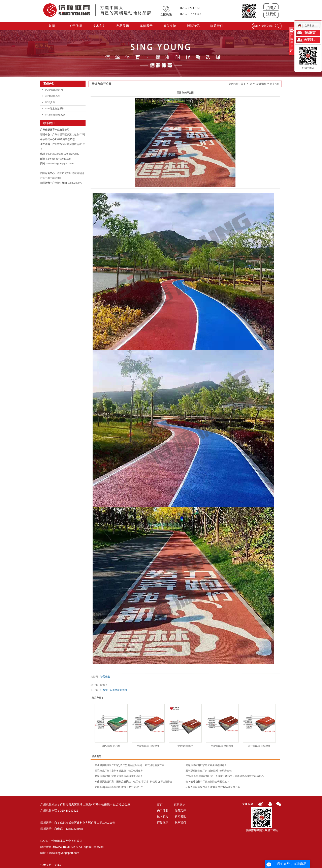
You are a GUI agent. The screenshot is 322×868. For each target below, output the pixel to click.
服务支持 (170, 26)
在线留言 (310, 33)
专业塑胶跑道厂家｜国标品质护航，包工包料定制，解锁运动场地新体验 (133, 782)
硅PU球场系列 (53, 96)
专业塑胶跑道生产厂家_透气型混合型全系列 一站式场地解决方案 (129, 765)
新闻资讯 (193, 26)
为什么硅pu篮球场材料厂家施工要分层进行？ (119, 787)
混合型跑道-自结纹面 (259, 746)
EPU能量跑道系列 (55, 109)
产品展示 (123, 26)
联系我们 (217, 26)
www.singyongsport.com (64, 853)
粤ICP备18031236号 (65, 847)
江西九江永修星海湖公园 (114, 690)
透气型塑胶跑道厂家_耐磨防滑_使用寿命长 (209, 771)
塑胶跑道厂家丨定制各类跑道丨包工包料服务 (119, 771)
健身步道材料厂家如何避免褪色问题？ (206, 765)
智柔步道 (50, 102)
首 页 (249, 84)
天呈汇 (59, 865)
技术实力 (99, 26)
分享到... (310, 40)
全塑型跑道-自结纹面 (148, 746)
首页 (52, 26)
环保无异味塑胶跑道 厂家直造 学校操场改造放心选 (213, 787)
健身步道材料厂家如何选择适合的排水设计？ (119, 776)
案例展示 (146, 26)
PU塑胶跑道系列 (54, 90)
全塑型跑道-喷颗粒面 (222, 746)
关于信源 (76, 26)
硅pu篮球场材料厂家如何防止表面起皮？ (207, 782)
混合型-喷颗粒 (185, 746)
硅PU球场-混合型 (111, 746)
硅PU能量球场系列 (55, 115)
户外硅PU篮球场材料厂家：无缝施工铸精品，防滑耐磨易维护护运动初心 (225, 776)
